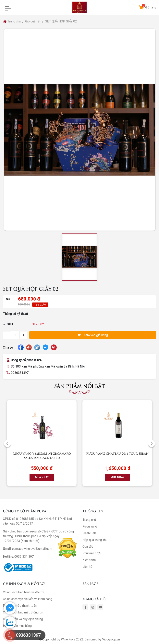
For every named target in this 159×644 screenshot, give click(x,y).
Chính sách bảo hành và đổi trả (24, 592)
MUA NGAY (42, 477)
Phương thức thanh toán (20, 606)
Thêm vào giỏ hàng (93, 335)
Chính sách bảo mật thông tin (23, 612)
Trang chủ (12, 21)
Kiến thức (89, 560)
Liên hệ (87, 567)
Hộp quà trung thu (95, 540)
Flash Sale (89, 533)
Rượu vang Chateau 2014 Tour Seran (117, 453)
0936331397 (20, 373)
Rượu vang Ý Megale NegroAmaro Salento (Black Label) (42, 455)
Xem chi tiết (30, 541)
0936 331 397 (24, 557)
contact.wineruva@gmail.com (32, 549)
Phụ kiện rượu (92, 553)
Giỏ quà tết (33, 21)
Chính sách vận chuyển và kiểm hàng (28, 599)
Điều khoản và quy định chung (23, 619)
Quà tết (88, 546)
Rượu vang (90, 526)
